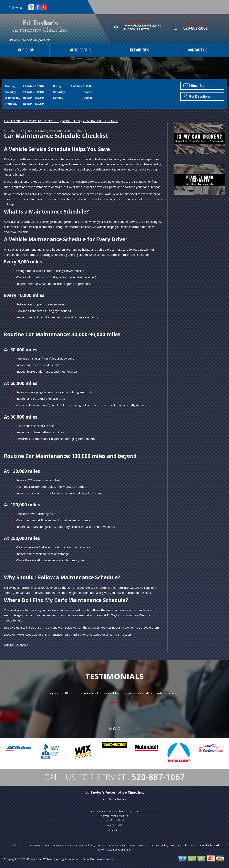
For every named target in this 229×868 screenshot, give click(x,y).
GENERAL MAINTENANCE (101, 121)
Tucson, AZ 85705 (74, 131)
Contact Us (114, 830)
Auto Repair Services (114, 799)
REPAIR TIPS (140, 51)
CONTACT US (198, 51)
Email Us (194, 85)
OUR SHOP (26, 51)
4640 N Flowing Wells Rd (44, 131)
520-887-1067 (196, 28)
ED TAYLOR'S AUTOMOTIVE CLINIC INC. (31, 121)
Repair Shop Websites (41, 859)
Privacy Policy (104, 859)
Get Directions (197, 96)
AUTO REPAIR (80, 51)
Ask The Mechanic (16, 645)
